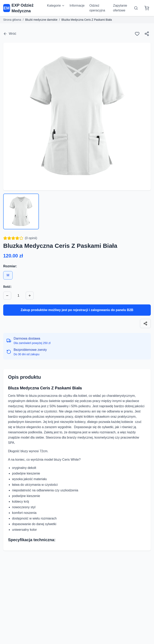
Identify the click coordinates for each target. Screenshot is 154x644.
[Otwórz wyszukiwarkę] (136, 8)
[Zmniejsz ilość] (7, 296)
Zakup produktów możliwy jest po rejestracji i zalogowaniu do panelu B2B (77, 310)
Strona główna (12, 20)
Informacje (77, 6)
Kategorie (56, 6)
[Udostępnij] (147, 34)
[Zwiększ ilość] (30, 296)
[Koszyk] (147, 8)
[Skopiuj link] (145, 324)
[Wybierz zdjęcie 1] (21, 211)
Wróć (10, 34)
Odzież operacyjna (97, 8)
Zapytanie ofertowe (120, 8)
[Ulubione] (137, 34)
